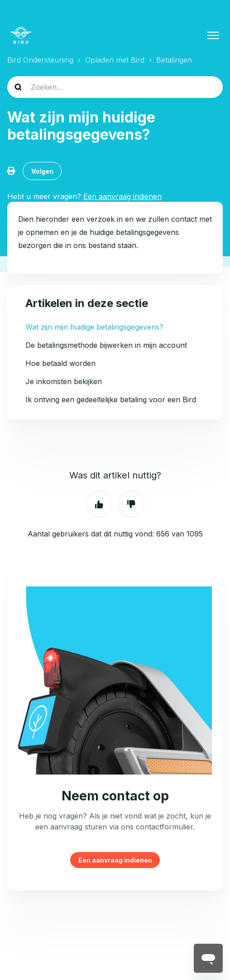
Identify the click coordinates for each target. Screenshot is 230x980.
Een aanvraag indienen (115, 860)
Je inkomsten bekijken (64, 381)
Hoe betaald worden (60, 363)
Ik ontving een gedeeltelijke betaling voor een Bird (111, 400)
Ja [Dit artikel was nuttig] (99, 504)
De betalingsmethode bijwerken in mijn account (106, 345)
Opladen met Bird (115, 60)
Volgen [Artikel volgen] (42, 171)
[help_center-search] (115, 87)
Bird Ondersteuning (40, 60)
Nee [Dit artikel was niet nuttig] (131, 504)
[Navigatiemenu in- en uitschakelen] (213, 35)
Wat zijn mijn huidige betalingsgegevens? (94, 327)
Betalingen (174, 60)
